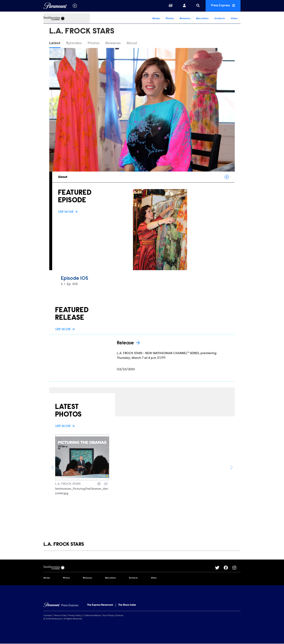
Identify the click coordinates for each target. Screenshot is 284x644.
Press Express (222, 6)
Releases (185, 18)
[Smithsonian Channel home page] (129, 568)
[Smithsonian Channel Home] (67, 18)
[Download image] (99, 483)
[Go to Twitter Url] (219, 568)
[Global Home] (55, 6)
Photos (170, 18)
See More (68, 212)
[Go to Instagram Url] (236, 568)
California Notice (92, 616)
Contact (48, 616)
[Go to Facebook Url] (228, 568)
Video (234, 18)
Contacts (220, 18)
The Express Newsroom (100, 605)
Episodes (74, 43)
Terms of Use (60, 616)
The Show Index (127, 605)
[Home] (61, 605)
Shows (156, 18)
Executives (202, 18)
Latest (55, 43)
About (132, 43)
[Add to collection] (106, 483)
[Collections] (169, 6)
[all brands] (75, 6)
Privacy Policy (75, 616)
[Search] (197, 6)
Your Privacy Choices (113, 616)
